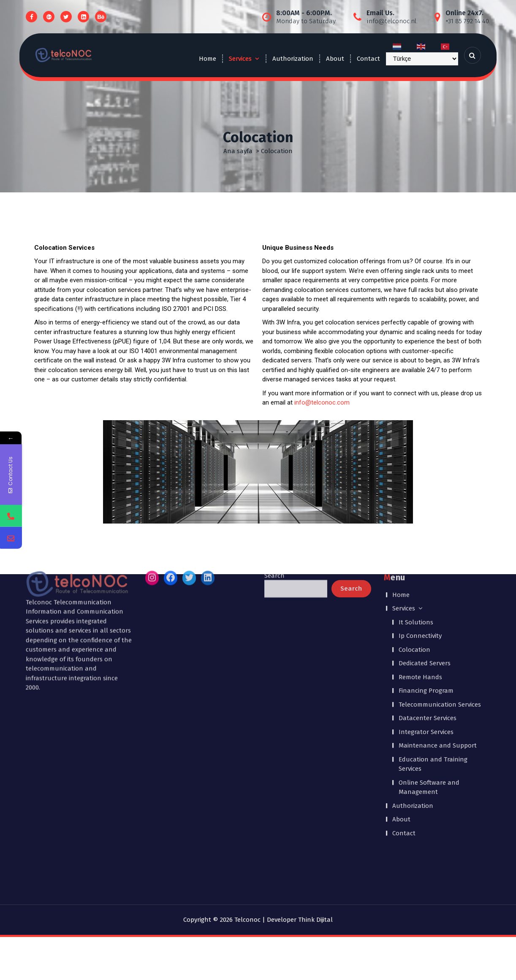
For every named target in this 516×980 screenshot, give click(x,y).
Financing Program (426, 558)
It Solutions (416, 490)
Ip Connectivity (420, 503)
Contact (368, 59)
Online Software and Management (429, 655)
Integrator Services (426, 599)
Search (274, 443)
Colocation (414, 517)
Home (208, 59)
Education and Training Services (433, 632)
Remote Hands (420, 545)
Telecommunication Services (440, 572)
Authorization (293, 59)
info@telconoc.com (322, 402)
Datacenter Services (428, 586)
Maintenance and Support (438, 613)
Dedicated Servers (425, 531)
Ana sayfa (238, 151)
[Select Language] (422, 59)
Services (240, 59)
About (335, 59)
